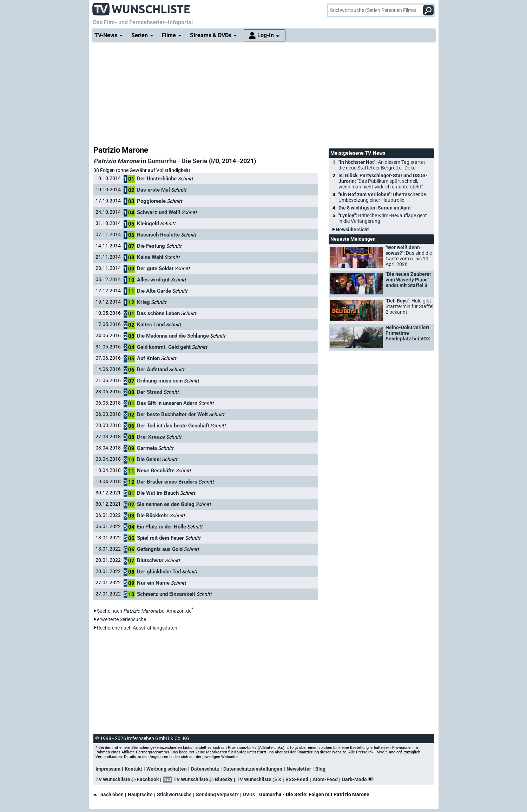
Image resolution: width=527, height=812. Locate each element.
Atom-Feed (325, 779)
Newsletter (299, 769)
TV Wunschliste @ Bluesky (203, 779)
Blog (320, 769)
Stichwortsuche (174, 794)
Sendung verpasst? (217, 794)
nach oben (108, 794)
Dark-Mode (359, 779)
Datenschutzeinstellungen (253, 769)
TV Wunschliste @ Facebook (127, 779)
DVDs (249, 794)
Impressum (108, 769)
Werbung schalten (167, 769)
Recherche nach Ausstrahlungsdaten (137, 628)
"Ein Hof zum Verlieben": (382, 197)
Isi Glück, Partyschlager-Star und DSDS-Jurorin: (383, 181)
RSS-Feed (297, 779)
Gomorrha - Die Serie (177, 161)
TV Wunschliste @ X (259, 779)
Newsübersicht (352, 229)
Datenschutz (205, 769)
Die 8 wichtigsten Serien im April (375, 208)
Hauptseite (140, 794)
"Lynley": (383, 218)
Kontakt (133, 769)
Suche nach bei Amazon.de (144, 611)
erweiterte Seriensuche (121, 619)
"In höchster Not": (382, 165)
